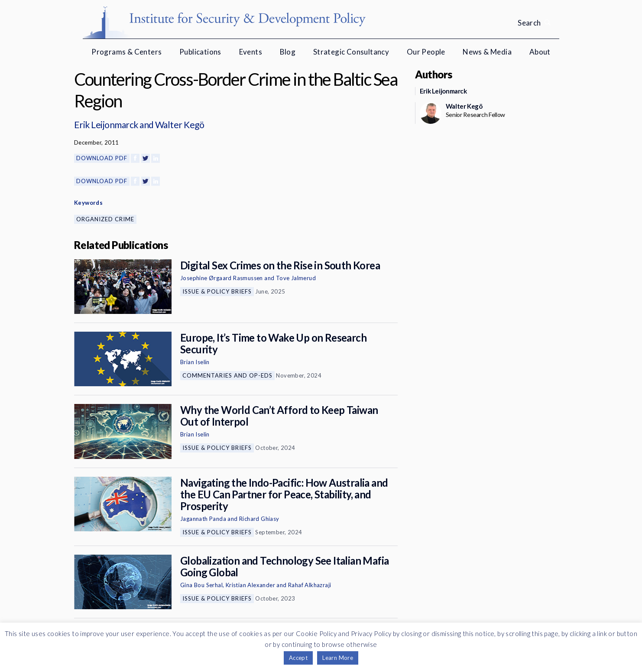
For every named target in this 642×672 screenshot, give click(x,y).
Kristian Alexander (250, 585)
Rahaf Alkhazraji (310, 585)
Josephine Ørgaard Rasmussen (222, 278)
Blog (288, 52)
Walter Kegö (180, 124)
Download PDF (102, 158)
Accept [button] (298, 658)
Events (251, 52)
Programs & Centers (126, 52)
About (540, 52)
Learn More (338, 658)
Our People (426, 52)
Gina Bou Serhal (201, 585)
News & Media (487, 52)
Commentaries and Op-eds (227, 375)
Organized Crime (105, 219)
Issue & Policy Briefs (217, 291)
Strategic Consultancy (351, 52)
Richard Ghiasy (259, 519)
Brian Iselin (195, 362)
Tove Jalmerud (296, 278)
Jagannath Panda (203, 519)
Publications (200, 52)
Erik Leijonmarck (106, 124)
